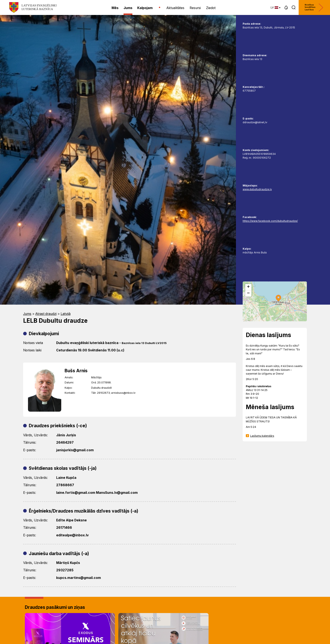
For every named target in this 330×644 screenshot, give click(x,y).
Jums (27, 314)
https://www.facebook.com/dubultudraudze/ (270, 221)
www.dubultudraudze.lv (257, 189)
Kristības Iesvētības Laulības (314, 7)
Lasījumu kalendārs (262, 436)
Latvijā (66, 314)
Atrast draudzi (46, 314)
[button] (286, 7)
